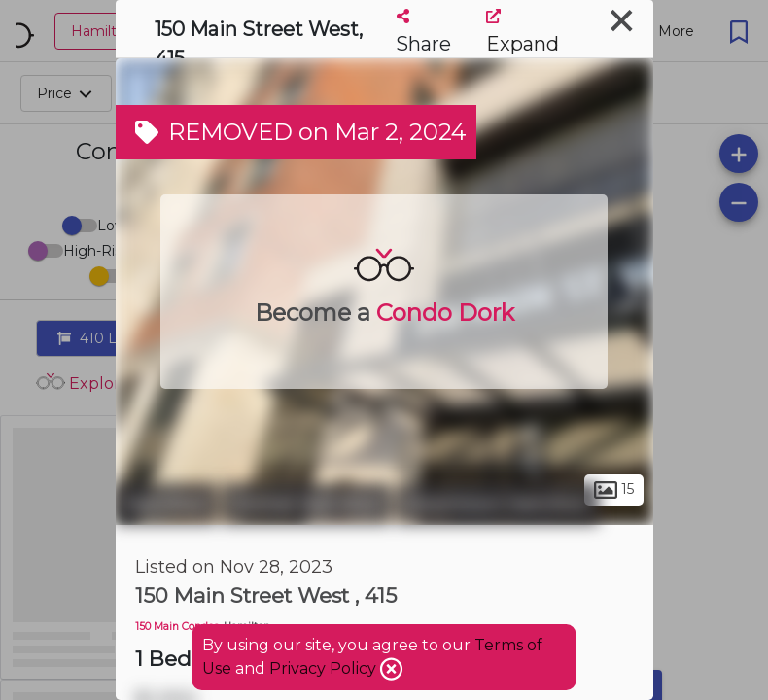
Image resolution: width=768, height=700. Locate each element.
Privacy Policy (325, 668)
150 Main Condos (177, 627)
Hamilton (166, 504)
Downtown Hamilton (497, 504)
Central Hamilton (306, 504)
